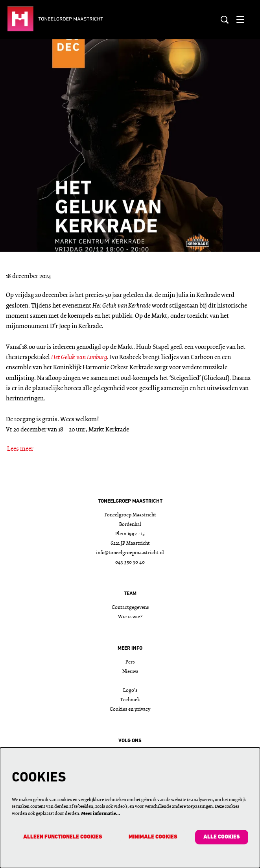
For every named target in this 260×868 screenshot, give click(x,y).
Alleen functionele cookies (63, 837)
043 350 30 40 (130, 562)
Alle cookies (222, 837)
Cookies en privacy (130, 709)
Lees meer (20, 449)
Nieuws (130, 672)
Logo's (130, 690)
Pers (130, 662)
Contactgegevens (130, 607)
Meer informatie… (100, 814)
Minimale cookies (153, 837)
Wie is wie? (130, 617)
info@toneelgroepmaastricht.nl (130, 553)
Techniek (130, 700)
